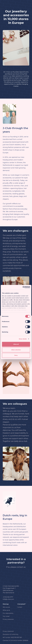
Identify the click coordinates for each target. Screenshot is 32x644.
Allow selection (16, 350)
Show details (23, 339)
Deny (16, 355)
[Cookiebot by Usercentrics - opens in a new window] (23, 287)
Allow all (16, 344)
